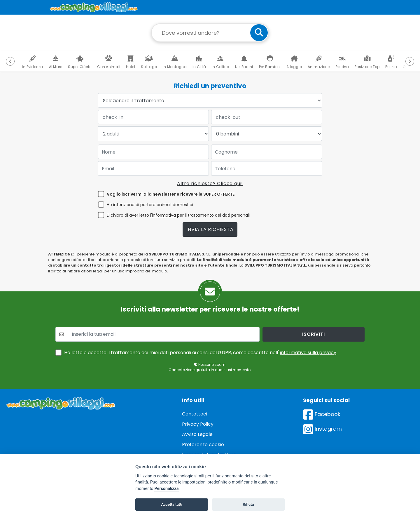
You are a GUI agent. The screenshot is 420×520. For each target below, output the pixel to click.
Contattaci (195, 414)
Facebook (322, 414)
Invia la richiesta (210, 229)
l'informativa (163, 215)
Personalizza (166, 489)
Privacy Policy (198, 424)
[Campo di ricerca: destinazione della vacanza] (210, 33)
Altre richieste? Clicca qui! (210, 184)
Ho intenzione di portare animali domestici (150, 205)
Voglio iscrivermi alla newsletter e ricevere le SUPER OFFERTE (171, 194)
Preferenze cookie (203, 445)
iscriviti (313, 334)
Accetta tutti (172, 504)
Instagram (322, 429)
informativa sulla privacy (308, 353)
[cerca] (259, 33)
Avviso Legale (197, 434)
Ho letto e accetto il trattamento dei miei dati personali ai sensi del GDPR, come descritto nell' (200, 353)
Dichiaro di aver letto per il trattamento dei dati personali (178, 215)
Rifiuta (248, 504)
